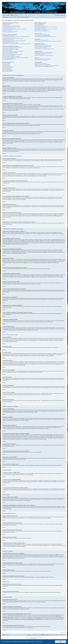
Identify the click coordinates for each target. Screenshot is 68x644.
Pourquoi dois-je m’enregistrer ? (8, 24)
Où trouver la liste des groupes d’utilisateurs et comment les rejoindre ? (46, 27)
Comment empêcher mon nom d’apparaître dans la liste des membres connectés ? (16, 37)
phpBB (8, 191)
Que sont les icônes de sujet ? (7, 71)
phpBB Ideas (56, 608)
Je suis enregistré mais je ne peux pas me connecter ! (11, 27)
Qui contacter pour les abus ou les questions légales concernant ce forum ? (47, 66)
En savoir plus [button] (39, 642)
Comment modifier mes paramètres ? (9, 36)
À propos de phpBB (36, 602)
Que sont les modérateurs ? (39, 25)
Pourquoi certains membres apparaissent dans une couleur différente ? (46, 29)
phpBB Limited (31, 601)
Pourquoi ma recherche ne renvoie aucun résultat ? (43, 46)
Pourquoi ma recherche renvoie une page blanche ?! (43, 47)
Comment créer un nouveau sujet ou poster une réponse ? (12, 47)
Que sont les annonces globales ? (8, 67)
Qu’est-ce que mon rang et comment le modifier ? (11, 43)
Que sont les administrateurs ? (40, 24)
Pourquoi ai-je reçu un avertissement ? (9, 56)
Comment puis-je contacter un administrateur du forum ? (44, 67)
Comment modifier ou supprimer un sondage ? (10, 52)
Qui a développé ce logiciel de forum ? (41, 63)
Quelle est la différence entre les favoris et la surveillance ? (44, 52)
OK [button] (61, 642)
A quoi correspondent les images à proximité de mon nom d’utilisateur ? (14, 41)
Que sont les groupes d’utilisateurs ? (41, 26)
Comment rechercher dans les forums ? (41, 45)
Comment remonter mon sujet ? (8, 60)
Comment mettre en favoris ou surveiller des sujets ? (43, 53)
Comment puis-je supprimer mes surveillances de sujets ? (44, 55)
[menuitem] (10, 15)
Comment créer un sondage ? (7, 50)
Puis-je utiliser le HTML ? (7, 64)
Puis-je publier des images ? (7, 66)
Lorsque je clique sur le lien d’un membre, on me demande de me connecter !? (17, 44)
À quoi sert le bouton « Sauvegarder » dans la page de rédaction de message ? (15, 58)
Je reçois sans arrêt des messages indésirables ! (43, 36)
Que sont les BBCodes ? (7, 63)
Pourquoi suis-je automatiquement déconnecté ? (10, 31)
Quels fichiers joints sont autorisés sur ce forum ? (43, 59)
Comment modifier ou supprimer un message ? (10, 48)
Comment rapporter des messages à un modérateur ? (11, 57)
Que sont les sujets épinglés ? (7, 69)
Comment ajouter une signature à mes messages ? (11, 49)
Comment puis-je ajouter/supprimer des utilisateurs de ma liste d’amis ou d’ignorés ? (48, 41)
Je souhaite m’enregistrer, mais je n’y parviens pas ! (11, 26)
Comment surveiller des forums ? (40, 54)
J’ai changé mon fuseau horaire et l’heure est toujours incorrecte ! (13, 39)
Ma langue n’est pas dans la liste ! (8, 40)
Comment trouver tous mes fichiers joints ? (42, 60)
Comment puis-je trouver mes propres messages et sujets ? (44, 49)
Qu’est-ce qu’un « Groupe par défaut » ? (41, 30)
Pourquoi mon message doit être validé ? (9, 59)
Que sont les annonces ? (7, 68)
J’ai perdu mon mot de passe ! (7, 30)
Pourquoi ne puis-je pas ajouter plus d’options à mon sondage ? (13, 51)
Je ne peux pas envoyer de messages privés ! (42, 35)
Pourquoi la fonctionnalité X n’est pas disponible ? (43, 64)
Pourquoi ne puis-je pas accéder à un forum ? (10, 53)
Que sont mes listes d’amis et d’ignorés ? (41, 40)
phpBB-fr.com (36, 638)
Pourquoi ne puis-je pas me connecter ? (9, 28)
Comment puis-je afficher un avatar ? (9, 42)
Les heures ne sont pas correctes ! (8, 38)
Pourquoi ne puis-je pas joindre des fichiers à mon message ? (13, 55)
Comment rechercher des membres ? (41, 48)
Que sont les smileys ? (6, 65)
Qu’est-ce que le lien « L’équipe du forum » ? (42, 31)
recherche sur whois (6, 616)
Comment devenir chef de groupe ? (40, 28)
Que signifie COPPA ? (6, 25)
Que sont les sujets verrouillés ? (8, 70)
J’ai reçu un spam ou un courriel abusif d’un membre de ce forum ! (45, 37)
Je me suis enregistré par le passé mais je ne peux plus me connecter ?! (14, 29)
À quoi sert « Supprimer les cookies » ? (9, 32)
